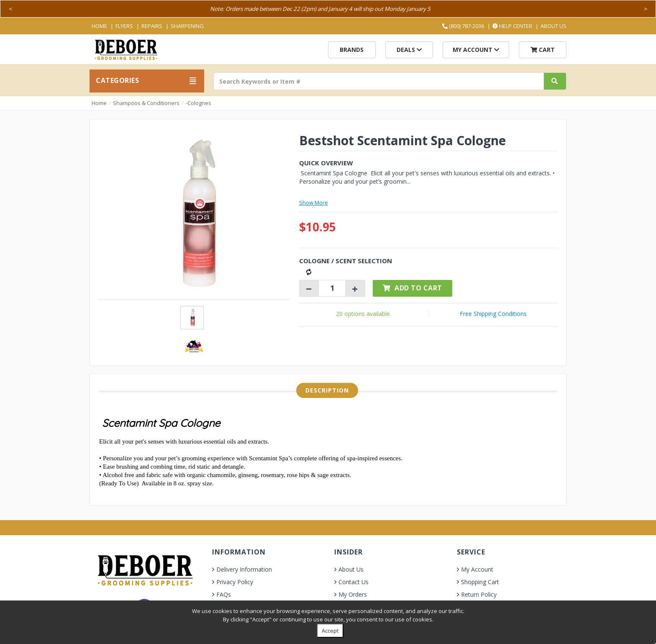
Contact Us (354, 582)
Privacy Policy (235, 582)
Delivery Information (244, 569)
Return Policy (479, 594)
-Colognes (199, 103)
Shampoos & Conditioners (146, 103)
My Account (476, 50)
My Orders (353, 594)
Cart (543, 50)
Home (99, 26)
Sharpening (187, 26)
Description (327, 390)
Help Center (512, 26)
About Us (553, 26)
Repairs (152, 26)
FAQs (224, 594)
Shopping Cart (480, 582)
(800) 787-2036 (463, 26)
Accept (330, 631)
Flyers (124, 26)
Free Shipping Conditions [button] (493, 314)
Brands (352, 50)
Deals (409, 50)
